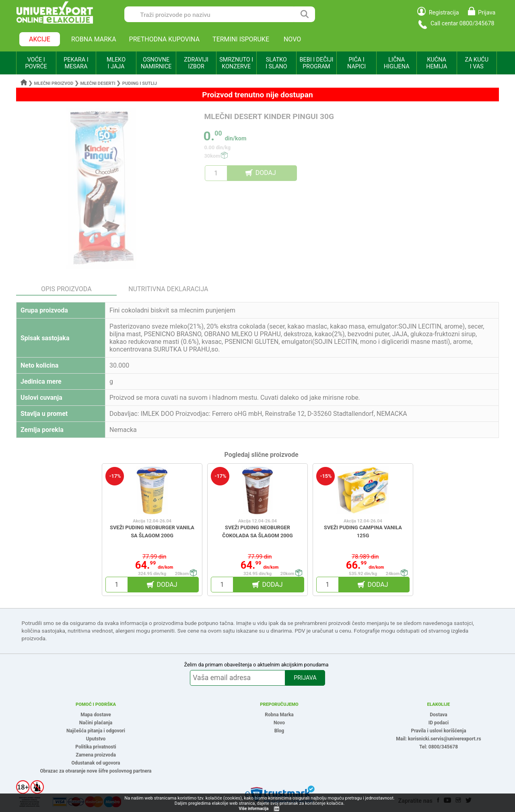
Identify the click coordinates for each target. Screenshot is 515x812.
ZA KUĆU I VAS (477, 63)
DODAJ (266, 173)
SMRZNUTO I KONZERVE (236, 63)
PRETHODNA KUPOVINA (165, 39)
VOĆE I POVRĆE (36, 63)
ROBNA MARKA (94, 39)
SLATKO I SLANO (276, 63)
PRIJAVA (305, 678)
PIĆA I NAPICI (356, 63)
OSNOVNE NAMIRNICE (156, 63)
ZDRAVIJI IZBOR (196, 63)
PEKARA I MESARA (76, 63)
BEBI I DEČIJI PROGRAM (317, 63)
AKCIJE (40, 39)
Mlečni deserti (98, 83)
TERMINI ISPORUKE (241, 39)
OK (277, 809)
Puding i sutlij (140, 83)
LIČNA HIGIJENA (397, 63)
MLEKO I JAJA (116, 63)
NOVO (292, 39)
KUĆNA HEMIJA (437, 63)
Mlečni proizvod (54, 83)
